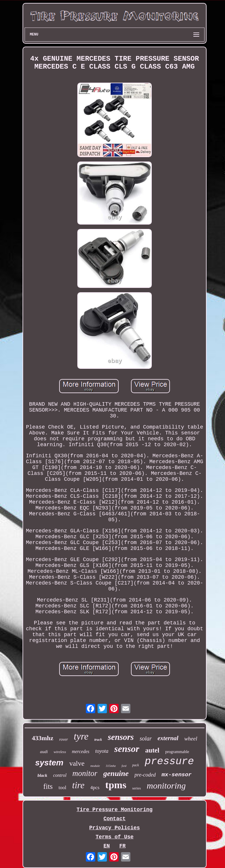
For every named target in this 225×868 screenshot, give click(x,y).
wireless (60, 752)
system (49, 763)
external (168, 738)
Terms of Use (115, 837)
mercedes (81, 751)
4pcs (95, 788)
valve (77, 763)
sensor (127, 749)
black (42, 775)
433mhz (43, 738)
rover (64, 739)
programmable (177, 752)
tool (62, 788)
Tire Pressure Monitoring (114, 810)
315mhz (111, 766)
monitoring (166, 785)
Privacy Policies (115, 828)
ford (124, 766)
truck (98, 740)
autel (152, 750)
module (95, 766)
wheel (191, 739)
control (60, 775)
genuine (116, 773)
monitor (85, 773)
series (137, 788)
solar (146, 738)
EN (107, 846)
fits (48, 786)
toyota (102, 751)
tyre (81, 736)
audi (44, 752)
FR (122, 846)
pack (135, 765)
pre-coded (145, 775)
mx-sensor (177, 775)
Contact (115, 819)
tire (78, 785)
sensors (121, 737)
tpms (116, 785)
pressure (169, 762)
